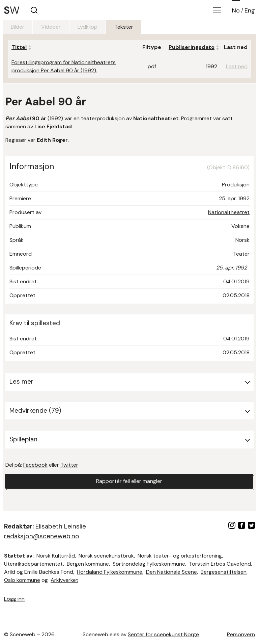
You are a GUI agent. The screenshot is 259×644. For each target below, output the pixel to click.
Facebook (35, 465)
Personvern (241, 634)
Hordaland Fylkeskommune (110, 572)
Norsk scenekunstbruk (106, 556)
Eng (250, 10)
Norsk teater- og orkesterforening (180, 556)
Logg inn (14, 599)
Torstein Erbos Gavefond (220, 564)
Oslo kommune (22, 580)
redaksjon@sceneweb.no (42, 536)
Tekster (124, 27)
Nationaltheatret (229, 212)
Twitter (69, 465)
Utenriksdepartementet (34, 564)
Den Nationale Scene (171, 572)
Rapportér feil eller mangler (129, 481)
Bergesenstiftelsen (224, 572)
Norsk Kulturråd (56, 556)
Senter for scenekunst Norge (163, 634)
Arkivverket (64, 580)
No (236, 10)
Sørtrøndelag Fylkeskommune (149, 564)
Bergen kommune (88, 564)
